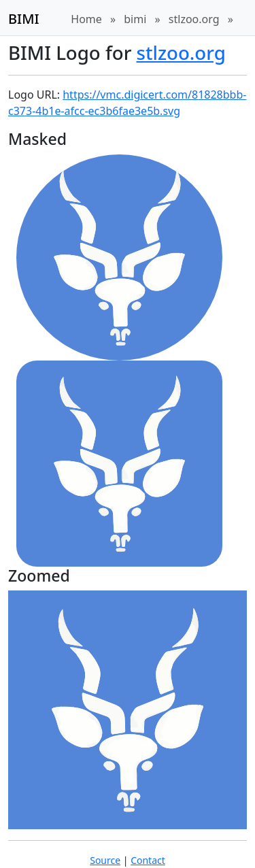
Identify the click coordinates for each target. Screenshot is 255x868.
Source (105, 860)
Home (86, 19)
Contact (148, 860)
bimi (135, 19)
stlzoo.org (194, 19)
